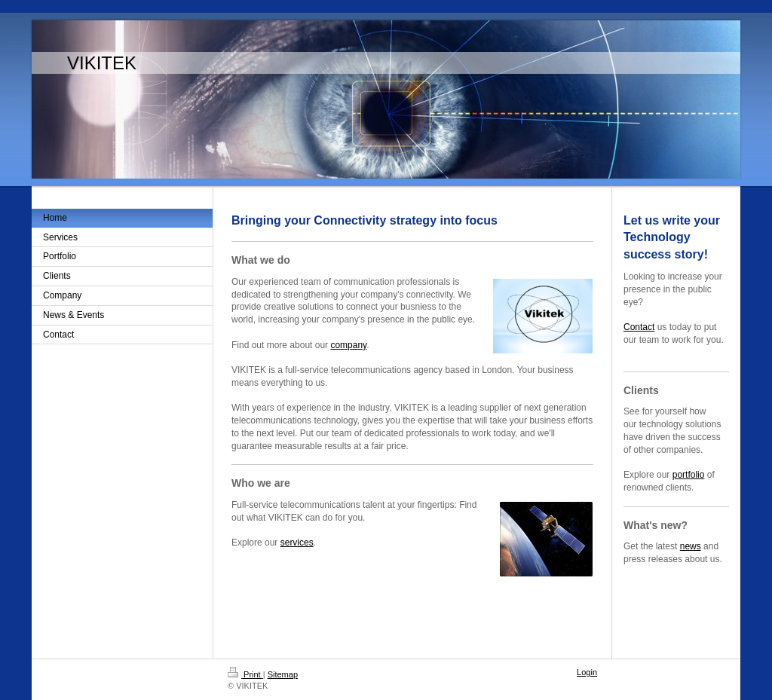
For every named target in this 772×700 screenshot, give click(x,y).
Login (587, 672)
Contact (639, 327)
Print (245, 674)
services (297, 543)
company (348, 345)
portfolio (689, 475)
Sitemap (283, 674)
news (691, 546)
